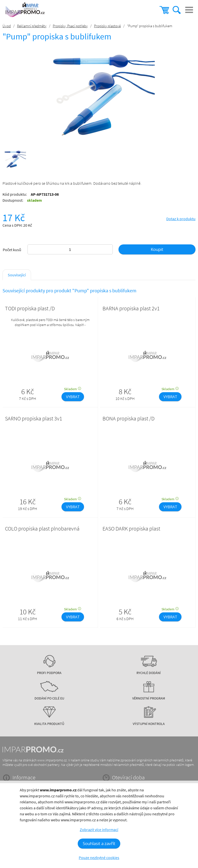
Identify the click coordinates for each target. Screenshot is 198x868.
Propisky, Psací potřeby (70, 26)
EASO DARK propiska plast (131, 528)
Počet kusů (12, 250)
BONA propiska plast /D (128, 418)
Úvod (7, 26)
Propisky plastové (107, 26)
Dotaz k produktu (181, 219)
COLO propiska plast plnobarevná (42, 528)
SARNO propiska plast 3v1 (34, 418)
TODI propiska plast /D (30, 308)
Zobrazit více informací (99, 830)
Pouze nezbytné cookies (99, 858)
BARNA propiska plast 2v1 (131, 308)
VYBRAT (73, 397)
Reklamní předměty (32, 26)
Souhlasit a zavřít (99, 843)
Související (17, 275)
